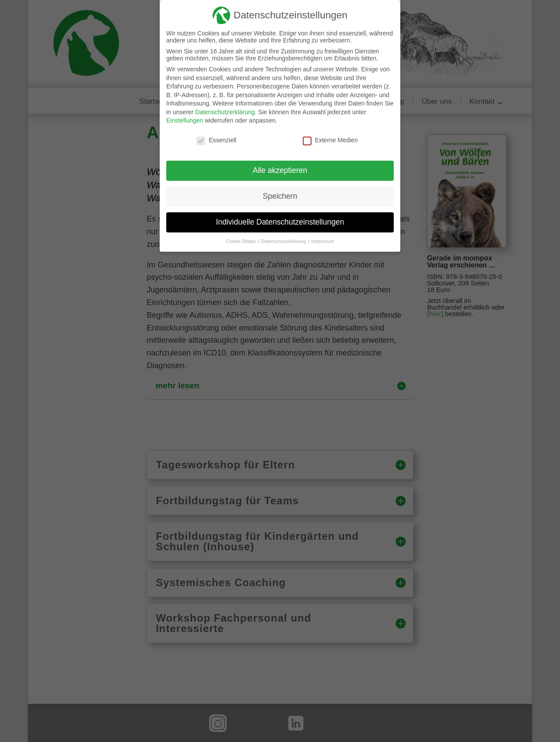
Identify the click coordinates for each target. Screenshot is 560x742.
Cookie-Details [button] (241, 241)
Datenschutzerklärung (225, 112)
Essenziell (216, 140)
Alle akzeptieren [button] (280, 170)
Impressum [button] (323, 241)
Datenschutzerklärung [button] (284, 241)
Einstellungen (185, 120)
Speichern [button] (280, 196)
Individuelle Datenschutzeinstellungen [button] (280, 222)
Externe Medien (330, 140)
